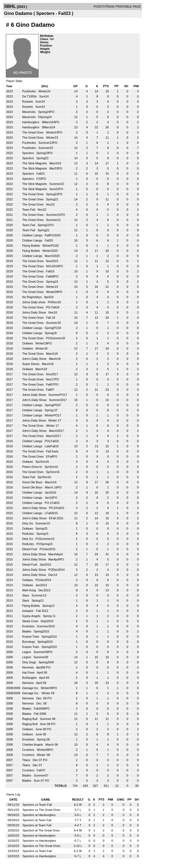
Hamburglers (31, 122)
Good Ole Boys (33, 482)
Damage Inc (31, 688)
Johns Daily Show (35, 312)
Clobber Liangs (33, 235)
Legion (27, 652)
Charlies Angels (33, 745)
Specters (28, 153)
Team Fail (29, 210)
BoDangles (30, 678)
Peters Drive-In (33, 467)
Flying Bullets (31, 246)
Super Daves (31, 364)
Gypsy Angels (32, 616)
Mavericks (29, 112)
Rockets (28, 102)
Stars (26, 595)
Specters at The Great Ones (41, 830)
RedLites (28, 534)
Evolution (29, 626)
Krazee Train (31, 637)
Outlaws (28, 343)
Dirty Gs (28, 523)
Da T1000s (30, 96)
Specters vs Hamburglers (39, 841)
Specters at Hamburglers (39, 815)
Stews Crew (31, 621)
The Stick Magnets (35, 163)
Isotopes (28, 611)
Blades (27, 631)
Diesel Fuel (30, 549)
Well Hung (30, 590)
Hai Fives (29, 673)
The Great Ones (33, 132)
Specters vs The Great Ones (41, 810)
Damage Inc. (31, 693)
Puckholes (30, 91)
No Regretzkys (32, 297)
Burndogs (29, 642)
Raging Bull (30, 719)
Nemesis (28, 667)
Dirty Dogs (30, 662)
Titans (27, 760)
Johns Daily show (34, 302)
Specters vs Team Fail (37, 805)
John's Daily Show (35, 359)
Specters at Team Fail (37, 820)
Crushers (29, 750)
